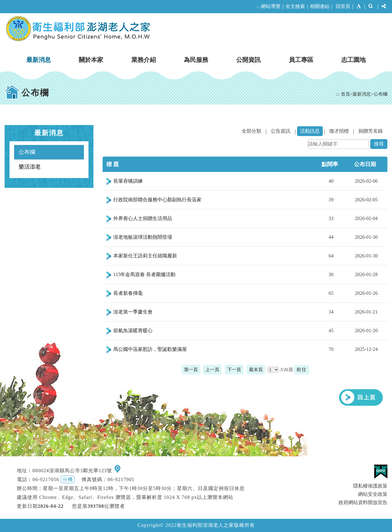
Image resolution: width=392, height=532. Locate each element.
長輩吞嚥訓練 (128, 181)
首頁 (345, 94)
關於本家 (91, 60)
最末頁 (256, 369)
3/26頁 (287, 369)
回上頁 (367, 397)
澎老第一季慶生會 (133, 312)
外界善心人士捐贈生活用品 (143, 218)
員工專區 (301, 60)
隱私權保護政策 (370, 486)
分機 (68, 479)
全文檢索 (295, 6)
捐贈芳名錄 (371, 131)
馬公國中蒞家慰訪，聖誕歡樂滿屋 (150, 349)
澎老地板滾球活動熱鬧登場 (143, 237)
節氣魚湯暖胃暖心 (133, 331)
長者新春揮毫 (128, 293)
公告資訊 (281, 131)
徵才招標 (339, 131)
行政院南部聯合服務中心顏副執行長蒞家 (157, 200)
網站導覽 (271, 6)
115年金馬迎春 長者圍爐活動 (144, 274)
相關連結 (320, 6)
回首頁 (343, 6)
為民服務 (196, 60)
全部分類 (251, 131)
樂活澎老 (30, 167)
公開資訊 (248, 60)
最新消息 (39, 60)
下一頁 (234, 369)
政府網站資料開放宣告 (363, 502)
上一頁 (212, 369)
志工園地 (353, 60)
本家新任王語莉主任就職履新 (145, 256)
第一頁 (191, 369)
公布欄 (381, 94)
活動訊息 (310, 131)
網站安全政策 (373, 494)
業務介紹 (144, 60)
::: (258, 7)
